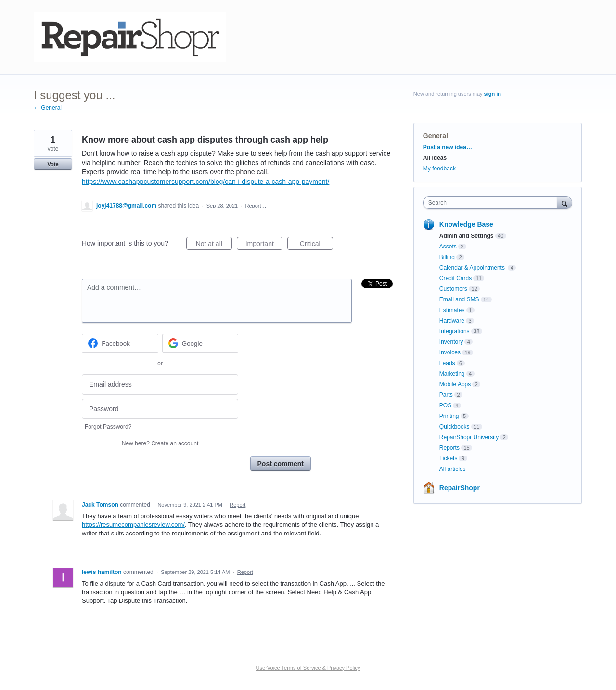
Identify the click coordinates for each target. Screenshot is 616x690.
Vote (53, 164)
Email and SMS (459, 299)
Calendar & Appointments (473, 268)
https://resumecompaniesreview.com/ (133, 525)
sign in (493, 94)
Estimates (452, 310)
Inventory (451, 342)
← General (48, 108)
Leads (447, 363)
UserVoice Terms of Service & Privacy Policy (308, 668)
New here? (160, 443)
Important (264, 245)
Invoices (450, 352)
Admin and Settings (467, 236)
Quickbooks (455, 427)
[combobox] (493, 203)
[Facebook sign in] (120, 343)
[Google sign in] (200, 343)
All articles (453, 469)
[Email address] (160, 384)
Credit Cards (456, 278)
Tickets (449, 458)
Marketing (452, 374)
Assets (448, 247)
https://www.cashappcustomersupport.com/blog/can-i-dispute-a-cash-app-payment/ (205, 182)
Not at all (214, 245)
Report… (256, 206)
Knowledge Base (466, 224)
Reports (449, 448)
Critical (316, 245)
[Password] (160, 409)
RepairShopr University (469, 437)
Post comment (281, 464)
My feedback (439, 169)
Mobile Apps (455, 384)
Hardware (452, 321)
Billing (447, 257)
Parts (446, 395)
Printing (449, 416)
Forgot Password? (108, 427)
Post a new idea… (448, 147)
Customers (453, 289)
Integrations (455, 331)
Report (237, 505)
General (436, 136)
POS (445, 405)
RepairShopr (460, 488)
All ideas (435, 158)
